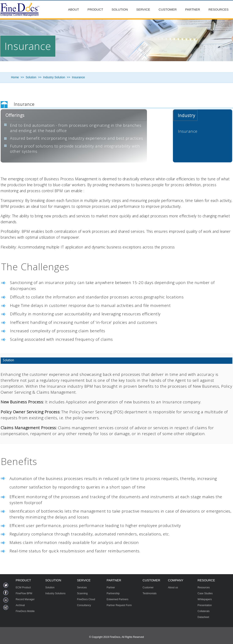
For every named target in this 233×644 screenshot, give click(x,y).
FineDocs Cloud (86, 599)
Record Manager (25, 599)
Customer (168, 9)
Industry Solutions (55, 593)
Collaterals (204, 611)
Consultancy (84, 605)
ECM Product (23, 587)
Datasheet (203, 617)
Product (95, 9)
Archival (20, 605)
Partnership (113, 593)
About (74, 9)
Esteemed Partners (117, 599)
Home (15, 77)
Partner (193, 9)
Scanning (82, 593)
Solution (120, 9)
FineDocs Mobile (25, 611)
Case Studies (205, 593)
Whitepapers (205, 599)
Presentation (205, 605)
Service (143, 9)
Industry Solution (54, 77)
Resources (219, 9)
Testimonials (149, 593)
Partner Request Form (119, 605)
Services (82, 587)
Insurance (78, 77)
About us (173, 587)
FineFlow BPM (24, 593)
